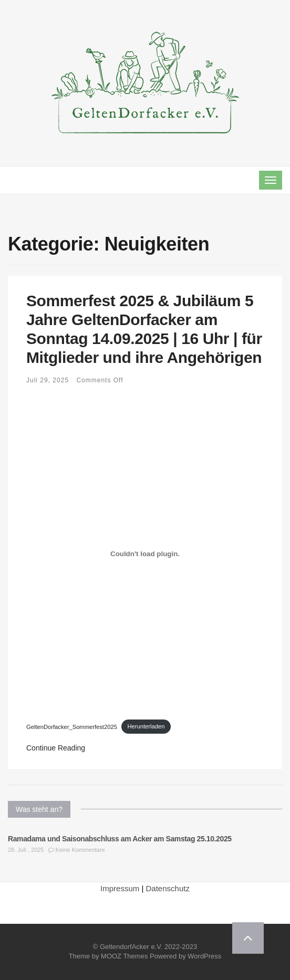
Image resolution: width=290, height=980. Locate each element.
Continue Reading (56, 748)
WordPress (204, 956)
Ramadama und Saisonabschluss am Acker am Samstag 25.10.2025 (120, 839)
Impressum (120, 888)
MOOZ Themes (124, 956)
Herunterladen (146, 726)
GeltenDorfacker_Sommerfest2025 (72, 726)
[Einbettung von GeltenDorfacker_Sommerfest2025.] (145, 554)
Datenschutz (168, 888)
